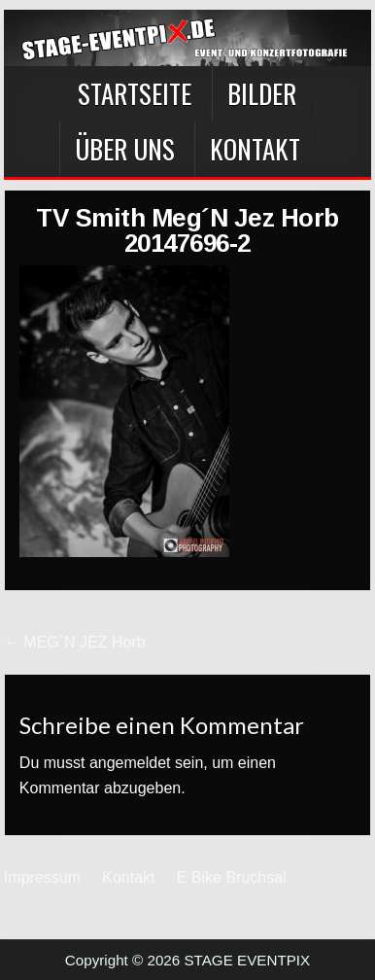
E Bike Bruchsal (232, 877)
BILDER (262, 93)
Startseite (135, 93)
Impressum (42, 877)
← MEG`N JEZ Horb (75, 642)
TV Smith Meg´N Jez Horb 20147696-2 (187, 230)
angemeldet (130, 763)
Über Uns (125, 149)
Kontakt (255, 149)
